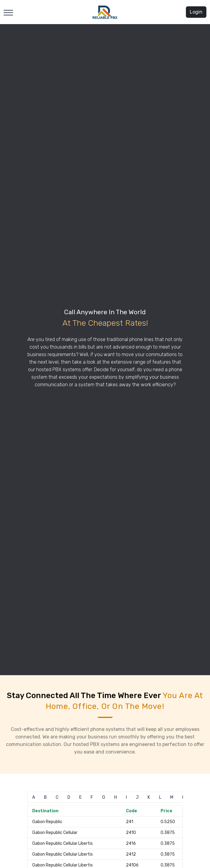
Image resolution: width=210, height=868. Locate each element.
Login (196, 12)
